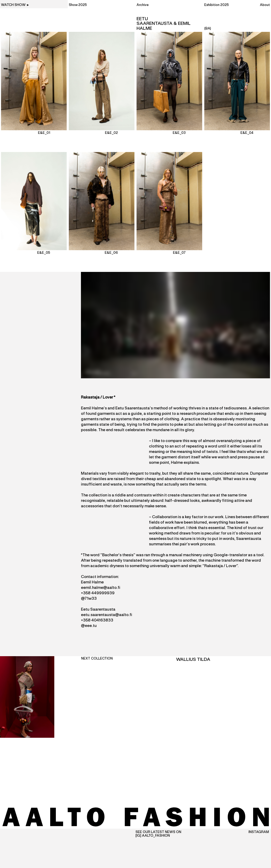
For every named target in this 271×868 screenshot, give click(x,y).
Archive (143, 5)
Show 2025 (78, 5)
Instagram (259, 832)
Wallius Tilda (193, 660)
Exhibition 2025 (217, 5)
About (265, 5)
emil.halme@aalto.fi (102, 588)
